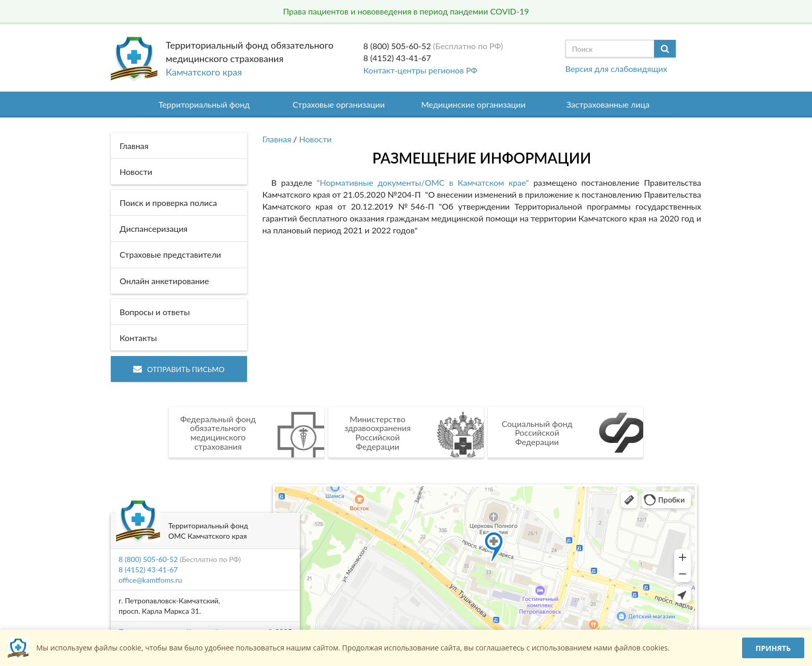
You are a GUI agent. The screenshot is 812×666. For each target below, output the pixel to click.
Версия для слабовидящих (617, 69)
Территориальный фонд (204, 104)
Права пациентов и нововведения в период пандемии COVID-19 (406, 11)
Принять (773, 648)
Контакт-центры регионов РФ (421, 70)
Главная (277, 139)
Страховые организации (339, 104)
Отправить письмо (179, 369)
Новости (316, 139)
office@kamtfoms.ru (150, 580)
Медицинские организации (473, 104)
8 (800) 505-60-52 (397, 46)
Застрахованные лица (608, 104)
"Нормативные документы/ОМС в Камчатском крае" (423, 182)
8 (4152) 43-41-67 (397, 58)
